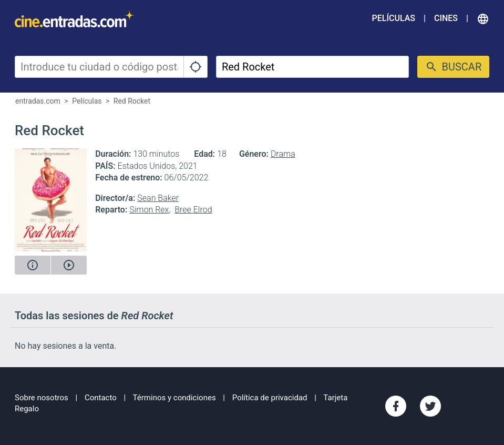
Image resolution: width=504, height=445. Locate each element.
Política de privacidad (270, 398)
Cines (446, 18)
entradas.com (38, 101)
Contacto (101, 398)
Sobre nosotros (42, 398)
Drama (283, 154)
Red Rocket (132, 101)
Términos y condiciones (174, 398)
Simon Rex (149, 210)
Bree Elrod (193, 210)
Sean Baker (158, 198)
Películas (394, 18)
